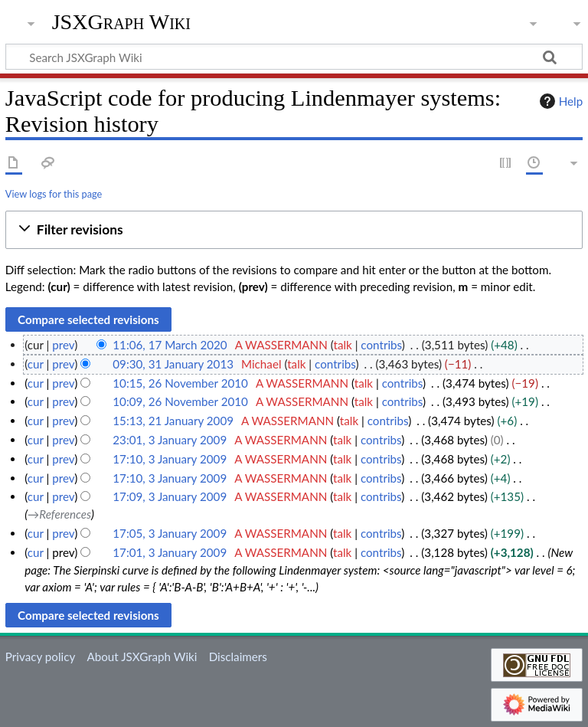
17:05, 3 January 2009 (170, 533)
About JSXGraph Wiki (142, 657)
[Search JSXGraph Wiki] (294, 57)
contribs (381, 345)
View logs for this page (54, 194)
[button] (294, 230)
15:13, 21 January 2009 (173, 421)
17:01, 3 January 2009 (170, 552)
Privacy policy (40, 657)
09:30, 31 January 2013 (173, 364)
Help (559, 101)
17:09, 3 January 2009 (170, 496)
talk (342, 345)
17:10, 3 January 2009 (170, 459)
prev (63, 345)
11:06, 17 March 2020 (170, 345)
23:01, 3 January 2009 (170, 440)
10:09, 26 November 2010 (180, 401)
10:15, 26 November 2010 (180, 383)
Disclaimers (238, 657)
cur (36, 364)
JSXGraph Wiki (121, 22)
